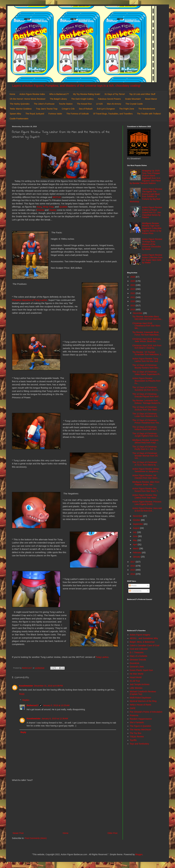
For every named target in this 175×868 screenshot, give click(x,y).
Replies (26, 700)
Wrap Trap (48, 207)
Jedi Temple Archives (140, 684)
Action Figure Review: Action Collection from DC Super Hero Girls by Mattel (152, 259)
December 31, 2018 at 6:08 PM (48, 686)
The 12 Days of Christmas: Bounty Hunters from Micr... (146, 366)
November (138, 516)
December (138, 313)
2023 (133, 289)
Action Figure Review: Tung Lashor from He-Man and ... (146, 360)
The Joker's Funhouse (44, 104)
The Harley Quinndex (20, 104)
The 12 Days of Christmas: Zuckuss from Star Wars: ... (146, 408)
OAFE (133, 708)
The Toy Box (136, 733)
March (136, 548)
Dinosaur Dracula (138, 660)
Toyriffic (133, 740)
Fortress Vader (55, 114)
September (138, 524)
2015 (133, 570)
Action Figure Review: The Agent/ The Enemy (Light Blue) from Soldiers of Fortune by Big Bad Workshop (146, 195)
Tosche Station (66, 104)
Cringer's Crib (68, 109)
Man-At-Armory (114, 104)
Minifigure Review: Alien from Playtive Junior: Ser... (146, 483)
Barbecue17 (33, 705)
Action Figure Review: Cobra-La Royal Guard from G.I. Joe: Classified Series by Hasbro (152, 212)
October (137, 520)
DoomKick (135, 663)
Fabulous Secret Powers (109, 99)
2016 (133, 566)
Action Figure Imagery (140, 635)
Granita (40, 210)
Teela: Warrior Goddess (21, 109)
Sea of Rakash (86, 109)
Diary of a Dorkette (139, 656)
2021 (133, 297)
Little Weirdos (136, 688)
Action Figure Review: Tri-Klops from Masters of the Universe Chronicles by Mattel (152, 244)
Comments (135, 591)
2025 (133, 281)
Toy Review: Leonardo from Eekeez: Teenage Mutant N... (147, 402)
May (135, 540)
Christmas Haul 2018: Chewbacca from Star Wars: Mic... (147, 326)
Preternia (134, 715)
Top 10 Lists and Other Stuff (142, 94)
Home (12, 94)
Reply (22, 694)
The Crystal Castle (134, 104)
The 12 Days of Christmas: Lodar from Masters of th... (146, 415)
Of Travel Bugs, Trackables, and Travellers (113, 114)
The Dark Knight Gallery (82, 99)
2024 (133, 285)
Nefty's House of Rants (141, 705)
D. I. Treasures (137, 652)
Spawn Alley (15, 114)
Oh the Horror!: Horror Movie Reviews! (28, 99)
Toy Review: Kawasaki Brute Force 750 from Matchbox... (146, 333)
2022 (133, 293)
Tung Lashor (102, 657)
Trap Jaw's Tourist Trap (47, 109)
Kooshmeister (26, 686)
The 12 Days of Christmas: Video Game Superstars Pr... (147, 373)
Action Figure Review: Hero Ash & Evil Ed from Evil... (147, 509)
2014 (133, 574)
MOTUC (57, 197)
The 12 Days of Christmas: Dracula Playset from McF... (146, 395)
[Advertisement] (65, 807)
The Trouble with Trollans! (149, 114)
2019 (133, 305)
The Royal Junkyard (35, 114)
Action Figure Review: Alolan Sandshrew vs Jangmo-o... (146, 470)
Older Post (112, 833)
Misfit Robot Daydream (140, 698)
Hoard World (136, 677)
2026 (133, 277)
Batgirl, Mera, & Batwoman (142, 642)
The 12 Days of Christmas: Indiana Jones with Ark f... (145, 428)
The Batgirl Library (58, 99)
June (135, 536)
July (135, 532)
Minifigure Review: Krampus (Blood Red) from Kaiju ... (145, 441)
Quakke (63, 207)
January (137, 557)
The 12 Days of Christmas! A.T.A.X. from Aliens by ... (145, 464)
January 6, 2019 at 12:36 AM (55, 719)
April (135, 544)
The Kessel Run (84, 104)
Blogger (139, 854)
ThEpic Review (137, 737)
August (136, 528)
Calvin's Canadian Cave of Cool (145, 645)
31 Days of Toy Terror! (115, 94)
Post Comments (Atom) (36, 838)
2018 (133, 310)
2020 (133, 301)
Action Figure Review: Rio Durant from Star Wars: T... (146, 490)
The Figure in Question (140, 726)
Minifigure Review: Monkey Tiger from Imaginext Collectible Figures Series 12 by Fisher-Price (152, 228)
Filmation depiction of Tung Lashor (29, 300)
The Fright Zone (127, 109)
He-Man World (137, 674)
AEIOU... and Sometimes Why (144, 638)
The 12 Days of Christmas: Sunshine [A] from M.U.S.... (146, 389)
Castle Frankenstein (19, 119)
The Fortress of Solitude (78, 114)
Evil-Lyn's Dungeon (106, 109)
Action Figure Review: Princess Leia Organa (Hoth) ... (147, 503)
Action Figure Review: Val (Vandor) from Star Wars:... (146, 477)
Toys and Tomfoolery (139, 744)
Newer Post (18, 833)
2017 (133, 562)
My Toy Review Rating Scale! (87, 94)
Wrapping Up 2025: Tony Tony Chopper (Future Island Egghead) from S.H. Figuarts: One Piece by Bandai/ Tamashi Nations (145, 177)
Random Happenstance (141, 719)
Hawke (53, 210)
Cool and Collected (139, 649)
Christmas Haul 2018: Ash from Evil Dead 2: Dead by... (147, 347)
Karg (39, 207)
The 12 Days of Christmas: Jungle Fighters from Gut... (146, 435)
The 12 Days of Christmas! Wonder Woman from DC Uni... (145, 456)
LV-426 (99, 104)
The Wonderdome (147, 109)
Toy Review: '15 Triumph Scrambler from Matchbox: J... (147, 353)
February (137, 553)
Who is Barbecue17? (59, 94)
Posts (133, 586)
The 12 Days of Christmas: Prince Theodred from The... (147, 421)
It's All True (135, 681)
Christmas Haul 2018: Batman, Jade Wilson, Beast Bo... (147, 340)
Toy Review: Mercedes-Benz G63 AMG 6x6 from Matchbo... (148, 318)
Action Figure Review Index (32, 94)
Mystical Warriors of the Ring (143, 701)
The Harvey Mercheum (140, 730)
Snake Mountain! (133, 99)
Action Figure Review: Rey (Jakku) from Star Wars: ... (146, 496)
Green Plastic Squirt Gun (141, 670)
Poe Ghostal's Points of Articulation (146, 712)
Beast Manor (151, 99)
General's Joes (137, 667)
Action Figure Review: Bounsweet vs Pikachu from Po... (146, 381)
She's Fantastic (137, 722)
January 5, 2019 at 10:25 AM (56, 705)
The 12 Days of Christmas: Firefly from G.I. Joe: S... (145, 448)
